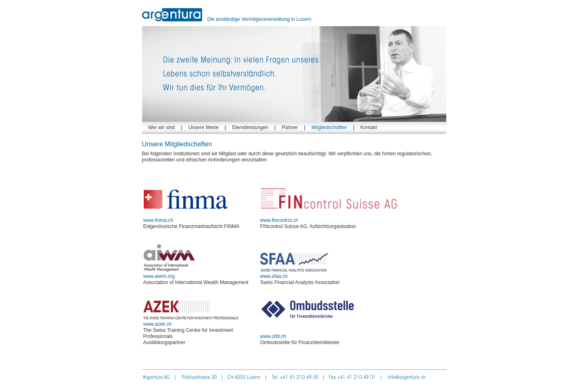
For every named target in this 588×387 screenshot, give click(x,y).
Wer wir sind (162, 128)
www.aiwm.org (169, 273)
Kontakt (369, 128)
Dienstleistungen (250, 128)
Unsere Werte (203, 128)
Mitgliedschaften (329, 128)
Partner (290, 128)
